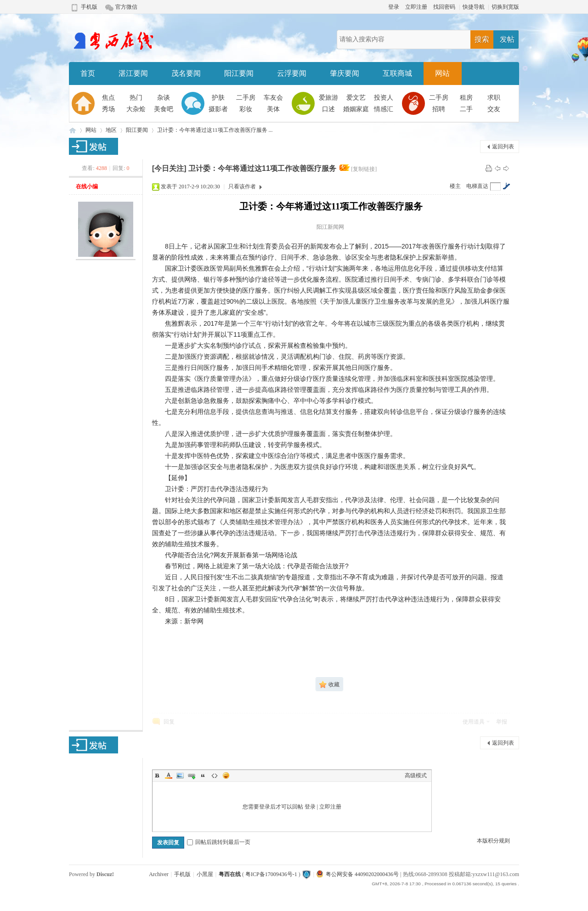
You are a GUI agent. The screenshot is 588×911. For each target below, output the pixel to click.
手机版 (89, 7)
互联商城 (397, 73)
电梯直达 (477, 186)
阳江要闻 (239, 73)
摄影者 (218, 109)
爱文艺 (356, 98)
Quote (203, 775)
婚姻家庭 (356, 109)
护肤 (218, 98)
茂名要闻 (186, 73)
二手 (466, 109)
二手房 (246, 98)
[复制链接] (364, 169)
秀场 (108, 109)
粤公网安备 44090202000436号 (358, 874)
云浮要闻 (292, 73)
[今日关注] (169, 168)
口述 (328, 109)
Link (192, 775)
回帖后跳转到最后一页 (219, 842)
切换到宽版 (505, 7)
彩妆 (246, 109)
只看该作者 (242, 187)
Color (169, 775)
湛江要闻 (133, 73)
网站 (442, 73)
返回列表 (503, 147)
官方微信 (126, 7)
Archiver (159, 874)
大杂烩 (136, 109)
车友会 (273, 98)
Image (180, 775)
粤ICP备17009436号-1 (271, 874)
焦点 (108, 98)
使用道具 (474, 722)
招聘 (439, 109)
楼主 (455, 186)
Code (215, 775)
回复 (169, 722)
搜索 (482, 39)
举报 (502, 722)
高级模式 (416, 775)
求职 (494, 98)
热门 (136, 98)
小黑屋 (205, 874)
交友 (494, 109)
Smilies (226, 775)
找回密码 (444, 7)
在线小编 (87, 187)
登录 (394, 7)
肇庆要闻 (345, 73)
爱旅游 (328, 98)
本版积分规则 (493, 841)
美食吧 (164, 109)
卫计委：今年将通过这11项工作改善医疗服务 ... (215, 130)
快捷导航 (474, 7)
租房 (466, 98)
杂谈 (164, 98)
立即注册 (416, 7)
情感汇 (384, 109)
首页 (88, 73)
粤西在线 (73, 130)
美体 (273, 109)
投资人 (384, 98)
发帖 (507, 39)
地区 (111, 130)
